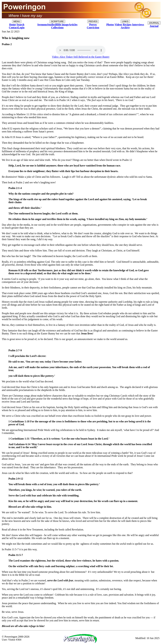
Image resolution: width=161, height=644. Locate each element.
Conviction (93, 28)
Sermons (42, 25)
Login (21, 28)
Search (20, 25)
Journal (154, 26)
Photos (110, 25)
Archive (125, 28)
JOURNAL (154, 23)
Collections (57, 28)
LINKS (125, 21)
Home (12, 25)
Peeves (93, 25)
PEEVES (93, 21)
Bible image (62, 25)
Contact (13, 28)
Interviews (138, 25)
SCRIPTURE (57, 21)
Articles (73, 25)
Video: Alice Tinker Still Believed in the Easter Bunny (81, 57)
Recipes (127, 25)
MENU (17, 21)
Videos (118, 25)
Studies (51, 25)
